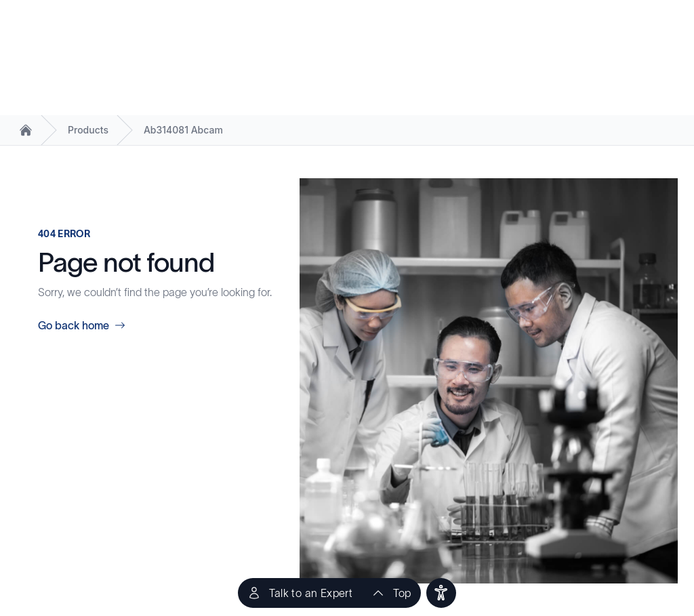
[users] (441, 593)
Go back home (82, 325)
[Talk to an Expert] (300, 593)
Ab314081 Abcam (183, 130)
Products (88, 130)
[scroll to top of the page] (391, 593)
